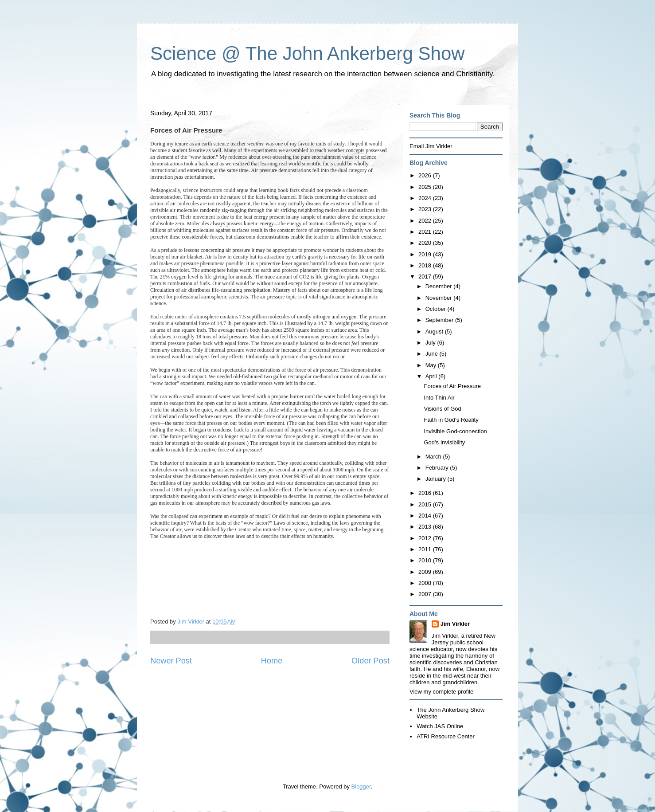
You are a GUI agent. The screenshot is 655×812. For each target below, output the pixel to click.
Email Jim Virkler (431, 146)
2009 (426, 572)
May (432, 365)
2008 (426, 583)
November (440, 298)
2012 (426, 538)
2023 (426, 209)
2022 (426, 221)
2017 (426, 277)
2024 (426, 198)
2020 (426, 243)
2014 (426, 516)
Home (272, 661)
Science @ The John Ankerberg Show (308, 53)
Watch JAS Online (440, 726)
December (440, 286)
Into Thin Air (439, 398)
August (435, 331)
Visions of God (442, 409)
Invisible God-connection (455, 431)
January (437, 479)
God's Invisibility (444, 442)
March (434, 457)
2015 (426, 504)
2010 (426, 560)
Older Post (370, 661)
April (432, 376)
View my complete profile (441, 692)
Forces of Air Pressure (452, 386)
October (437, 309)
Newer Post (171, 661)
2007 (426, 594)
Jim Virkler (455, 624)
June (433, 354)
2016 (426, 493)
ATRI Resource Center (446, 736)
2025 (426, 187)
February (438, 468)
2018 (426, 265)
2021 (426, 232)
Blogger (361, 787)
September (440, 320)
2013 (426, 527)
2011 (426, 549)
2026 (426, 175)
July (431, 343)
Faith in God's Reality (451, 420)
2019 (426, 254)
